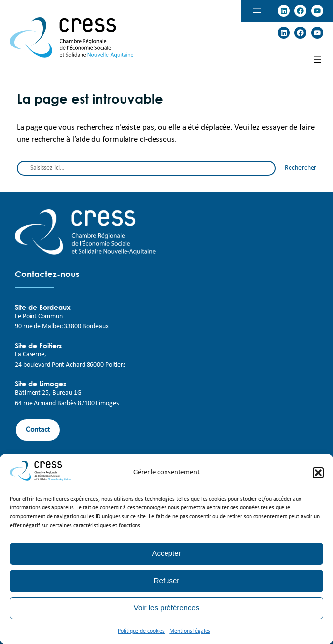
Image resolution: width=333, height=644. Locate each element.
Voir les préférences (167, 608)
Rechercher (300, 168)
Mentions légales (190, 631)
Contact (38, 430)
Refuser (167, 580)
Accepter (166, 553)
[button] (318, 473)
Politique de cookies (141, 631)
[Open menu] (257, 11)
